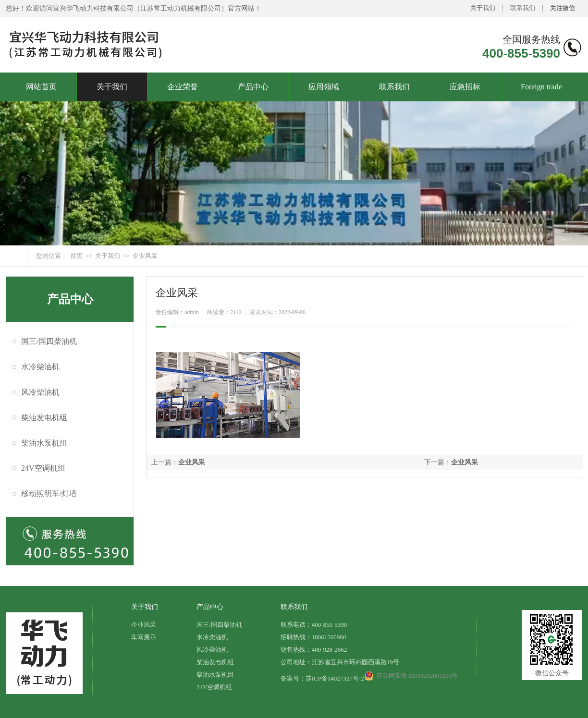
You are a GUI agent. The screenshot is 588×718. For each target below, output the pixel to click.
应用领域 (324, 87)
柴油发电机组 (44, 418)
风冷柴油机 (40, 392)
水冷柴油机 (40, 367)
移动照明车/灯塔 (49, 493)
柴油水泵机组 (44, 443)
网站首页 (41, 87)
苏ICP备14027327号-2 (335, 678)
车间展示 (144, 637)
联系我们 (523, 8)
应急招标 (465, 87)
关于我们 (483, 8)
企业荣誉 (183, 87)
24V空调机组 (43, 468)
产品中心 (253, 87)
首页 (76, 256)
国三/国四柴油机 (49, 341)
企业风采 (145, 256)
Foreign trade (541, 87)
